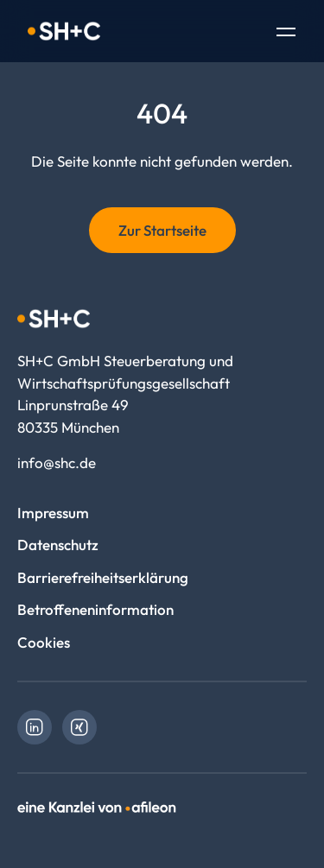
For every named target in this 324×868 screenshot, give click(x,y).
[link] (35, 727)
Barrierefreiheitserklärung (103, 577)
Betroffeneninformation (95, 609)
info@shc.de (57, 463)
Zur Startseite (162, 230)
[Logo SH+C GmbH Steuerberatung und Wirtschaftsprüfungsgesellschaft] (64, 31)
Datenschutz (58, 545)
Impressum (53, 513)
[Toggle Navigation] (286, 34)
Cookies (44, 642)
